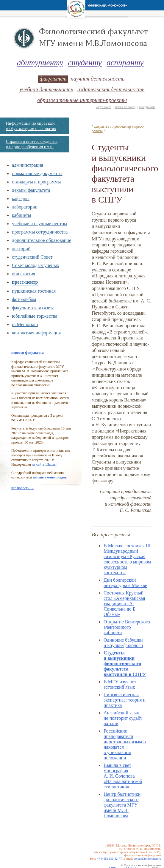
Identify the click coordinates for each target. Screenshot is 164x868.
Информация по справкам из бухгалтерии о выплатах (31, 126)
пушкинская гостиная (34, 291)
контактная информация (36, 333)
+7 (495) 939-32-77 (109, 859)
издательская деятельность (111, 89)
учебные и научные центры (40, 224)
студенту (85, 63)
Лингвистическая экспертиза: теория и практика (125, 700)
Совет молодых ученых (36, 265)
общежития (24, 274)
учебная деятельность (46, 89)
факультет (53, 79)
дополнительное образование (42, 240)
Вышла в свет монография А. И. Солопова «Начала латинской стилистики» (123, 776)
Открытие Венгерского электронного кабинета (127, 627)
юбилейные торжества (35, 316)
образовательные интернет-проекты (82, 100)
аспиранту (125, 63)
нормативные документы (37, 173)
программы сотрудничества (40, 232)
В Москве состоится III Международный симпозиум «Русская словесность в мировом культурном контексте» (127, 559)
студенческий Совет (32, 257)
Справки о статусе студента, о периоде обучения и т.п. (32, 144)
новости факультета (28, 353)
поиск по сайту (125, 107)
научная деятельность (98, 79)
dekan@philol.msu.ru (147, 859)
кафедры (21, 199)
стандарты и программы (36, 182)
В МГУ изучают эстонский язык (120, 684)
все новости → (23, 488)
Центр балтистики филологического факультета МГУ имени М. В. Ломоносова (122, 805)
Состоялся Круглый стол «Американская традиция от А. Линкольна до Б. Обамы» (124, 604)
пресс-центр (25, 282)
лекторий (21, 249)
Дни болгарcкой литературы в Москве (125, 583)
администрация (28, 165)
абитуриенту (40, 63)
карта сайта (104, 107)
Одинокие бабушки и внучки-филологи (123, 643)
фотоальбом (24, 299)
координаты (147, 107)
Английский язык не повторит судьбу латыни (123, 718)
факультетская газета (33, 308)
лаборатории (25, 207)
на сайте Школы (44, 464)
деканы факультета (31, 190)
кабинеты (22, 215)
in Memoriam (25, 324)
